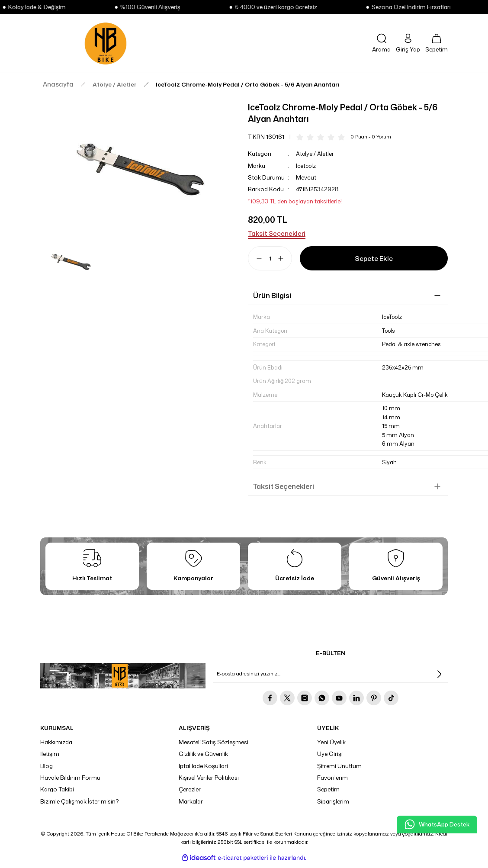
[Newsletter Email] (331, 678)
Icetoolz (307, 166)
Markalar (191, 805)
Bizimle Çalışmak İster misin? (80, 805)
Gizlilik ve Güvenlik (203, 758)
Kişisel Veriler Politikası (209, 782)
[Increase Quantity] (284, 258)
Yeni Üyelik (331, 746)
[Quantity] (270, 258)
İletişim (50, 758)
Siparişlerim (333, 805)
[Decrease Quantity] (256, 258)
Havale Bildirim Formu (70, 782)
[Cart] (437, 44)
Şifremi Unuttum (339, 770)
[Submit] (439, 678)
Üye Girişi (330, 758)
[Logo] (106, 43)
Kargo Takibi (57, 794)
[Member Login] (408, 43)
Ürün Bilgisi (272, 296)
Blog (47, 770)
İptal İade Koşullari (203, 770)
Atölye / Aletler (315, 154)
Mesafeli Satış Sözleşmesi (213, 746)
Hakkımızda (56, 746)
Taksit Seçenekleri (284, 490)
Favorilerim (332, 782)
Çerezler (190, 794)
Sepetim (328, 794)
